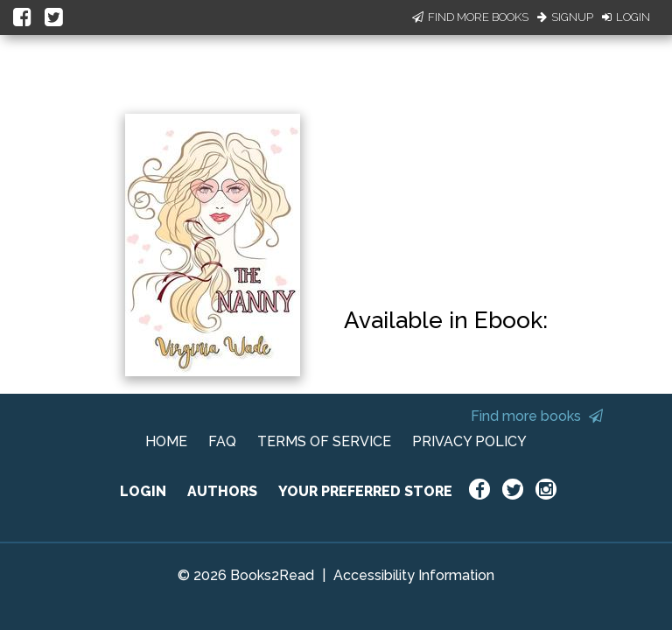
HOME (166, 441)
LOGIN (143, 491)
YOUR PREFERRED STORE (365, 491)
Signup (565, 17)
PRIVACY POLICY (469, 441)
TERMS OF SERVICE (324, 441)
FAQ (222, 441)
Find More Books (470, 17)
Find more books (537, 416)
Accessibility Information (414, 575)
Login (626, 17)
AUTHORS (222, 491)
